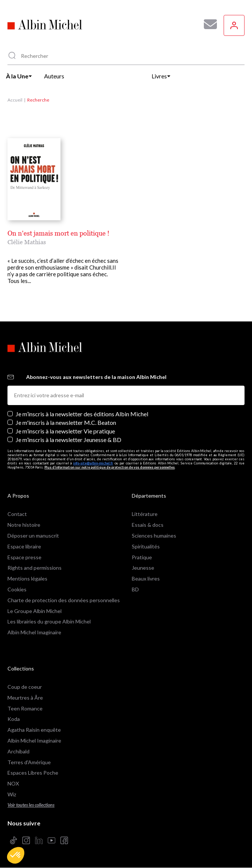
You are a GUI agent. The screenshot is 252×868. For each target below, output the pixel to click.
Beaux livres (146, 578)
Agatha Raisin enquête (34, 730)
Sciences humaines (154, 536)
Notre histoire (24, 525)
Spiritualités (146, 546)
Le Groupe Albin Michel (35, 611)
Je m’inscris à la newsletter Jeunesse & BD (69, 440)
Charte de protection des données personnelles (64, 600)
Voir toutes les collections (31, 805)
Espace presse (24, 557)
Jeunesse (143, 568)
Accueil (15, 100)
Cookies (17, 589)
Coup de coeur (25, 687)
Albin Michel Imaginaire (34, 632)
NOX (13, 783)
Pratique (142, 557)
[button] (16, 855)
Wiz (12, 794)
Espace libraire (24, 546)
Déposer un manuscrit (33, 536)
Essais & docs (148, 525)
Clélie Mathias (27, 242)
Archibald (18, 751)
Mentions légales (27, 578)
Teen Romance (25, 708)
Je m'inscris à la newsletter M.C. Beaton (66, 422)
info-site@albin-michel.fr (93, 463)
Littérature (145, 514)
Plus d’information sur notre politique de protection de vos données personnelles (110, 467)
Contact (17, 514)
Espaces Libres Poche (33, 773)
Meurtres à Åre (25, 698)
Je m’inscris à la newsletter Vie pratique (65, 431)
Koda (14, 719)
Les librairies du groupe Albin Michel (49, 621)
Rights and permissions (35, 568)
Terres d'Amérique (29, 762)
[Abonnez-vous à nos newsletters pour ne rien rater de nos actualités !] (208, 24)
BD (135, 589)
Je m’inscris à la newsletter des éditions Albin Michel (82, 414)
